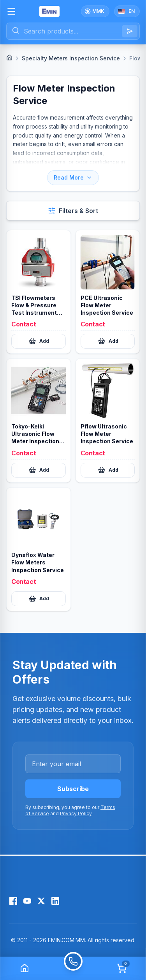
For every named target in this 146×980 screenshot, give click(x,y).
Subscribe (73, 789)
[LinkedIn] (55, 901)
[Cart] (122, 968)
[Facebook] (13, 901)
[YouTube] (27, 901)
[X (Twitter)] (41, 901)
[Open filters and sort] (73, 211)
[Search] (130, 31)
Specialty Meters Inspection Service (71, 58)
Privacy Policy (76, 813)
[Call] (73, 968)
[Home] (9, 58)
